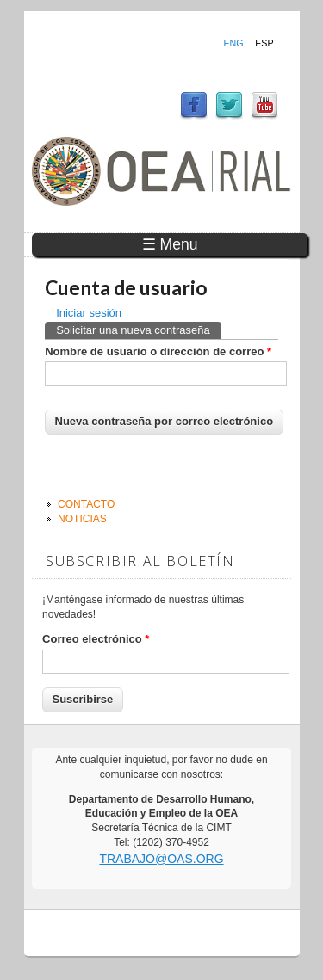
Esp (264, 43)
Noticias (82, 519)
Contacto (86, 504)
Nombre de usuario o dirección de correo (158, 351)
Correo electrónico (96, 639)
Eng (233, 43)
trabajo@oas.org (161, 859)
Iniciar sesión (89, 313)
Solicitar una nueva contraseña (139, 329)
